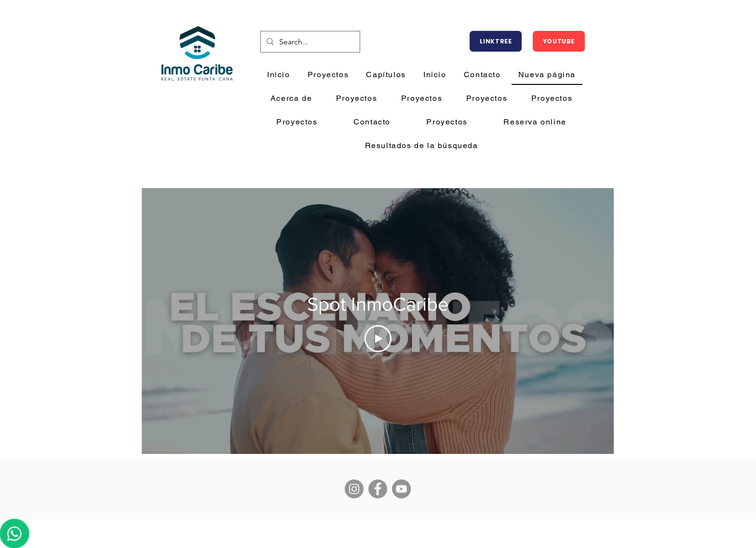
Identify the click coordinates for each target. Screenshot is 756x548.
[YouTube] (401, 489)
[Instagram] (354, 489)
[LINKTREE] (496, 41)
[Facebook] (378, 489)
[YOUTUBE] (559, 41)
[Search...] (309, 42)
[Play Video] (378, 339)
